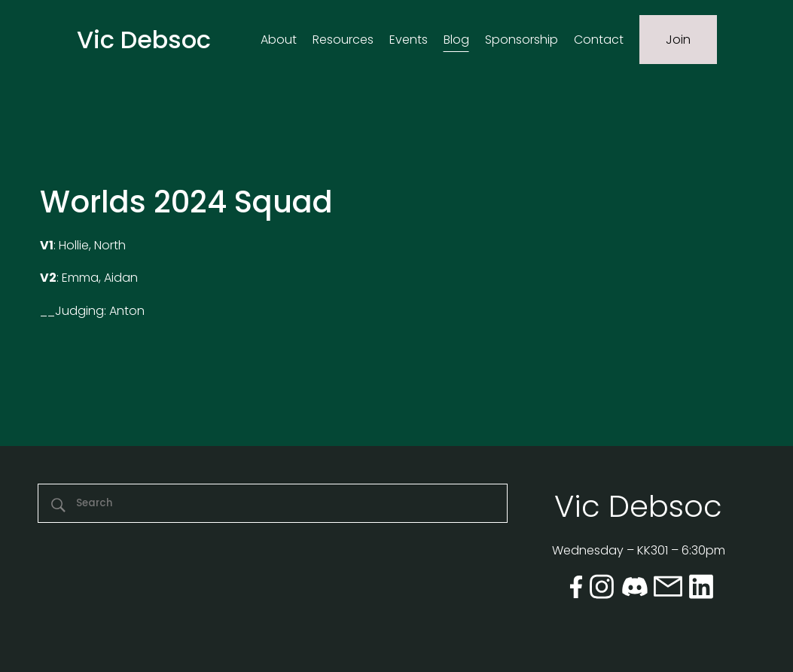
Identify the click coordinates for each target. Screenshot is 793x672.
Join (678, 40)
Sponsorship (522, 40)
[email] (668, 589)
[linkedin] (701, 590)
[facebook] (576, 590)
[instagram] (602, 590)
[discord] (635, 590)
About (279, 40)
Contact (599, 40)
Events (409, 40)
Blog (456, 40)
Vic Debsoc (144, 40)
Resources (343, 40)
